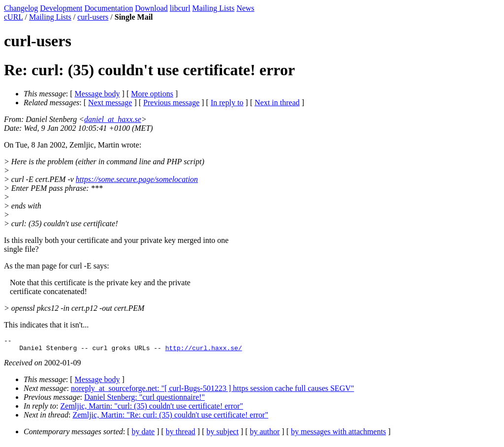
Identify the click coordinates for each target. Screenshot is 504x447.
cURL (14, 17)
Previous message (171, 103)
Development (61, 8)
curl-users (93, 17)
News (245, 8)
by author (265, 434)
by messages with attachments (338, 434)
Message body (97, 94)
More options (152, 94)
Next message (110, 103)
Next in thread (277, 103)
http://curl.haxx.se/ (204, 351)
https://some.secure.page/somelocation (137, 179)
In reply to (227, 103)
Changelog (21, 8)
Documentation (109, 8)
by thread (181, 434)
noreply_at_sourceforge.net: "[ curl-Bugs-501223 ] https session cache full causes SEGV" (212, 391)
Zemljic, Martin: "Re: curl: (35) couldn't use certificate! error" (170, 418)
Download (151, 8)
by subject (223, 434)
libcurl (180, 8)
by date (143, 434)
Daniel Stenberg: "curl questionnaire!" (144, 400)
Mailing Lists (214, 8)
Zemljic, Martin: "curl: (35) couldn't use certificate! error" (152, 409)
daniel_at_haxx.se (113, 119)
